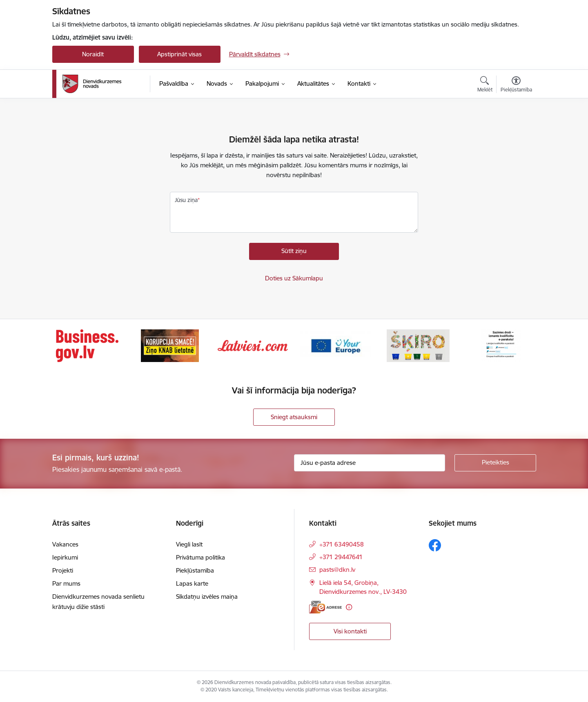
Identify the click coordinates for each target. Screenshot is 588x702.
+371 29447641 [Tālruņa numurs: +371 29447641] (341, 557)
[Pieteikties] (495, 463)
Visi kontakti (350, 631)
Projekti (63, 570)
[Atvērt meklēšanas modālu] (485, 85)
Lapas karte (192, 583)
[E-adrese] (325, 607)
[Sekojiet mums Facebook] (435, 545)
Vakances (65, 544)
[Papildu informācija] (349, 607)
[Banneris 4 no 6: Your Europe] (335, 345)
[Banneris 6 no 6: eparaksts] (501, 345)
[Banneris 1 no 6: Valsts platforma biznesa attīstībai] (87, 345)
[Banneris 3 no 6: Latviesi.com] (253, 345)
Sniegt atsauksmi (294, 417)
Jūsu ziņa (186, 200)
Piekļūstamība (195, 570)
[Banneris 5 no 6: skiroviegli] (418, 345)
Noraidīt (93, 54)
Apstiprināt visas (179, 54)
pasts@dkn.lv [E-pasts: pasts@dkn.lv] (337, 570)
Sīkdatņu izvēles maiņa (207, 596)
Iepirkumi (65, 557)
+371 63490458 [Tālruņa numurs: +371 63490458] (342, 544)
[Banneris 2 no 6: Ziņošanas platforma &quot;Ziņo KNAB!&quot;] (170, 345)
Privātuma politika (200, 557)
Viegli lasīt (189, 544)
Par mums (66, 583)
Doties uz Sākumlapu (294, 278)
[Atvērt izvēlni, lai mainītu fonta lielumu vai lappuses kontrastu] (516, 85)
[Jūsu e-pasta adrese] (370, 463)
